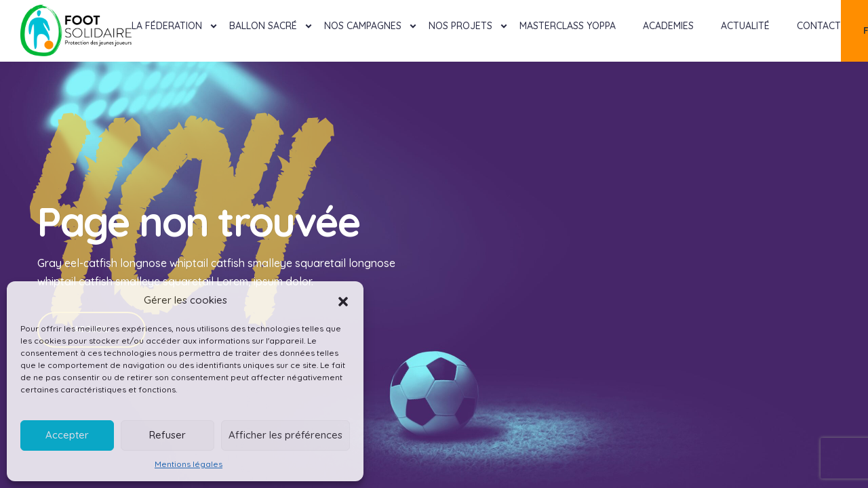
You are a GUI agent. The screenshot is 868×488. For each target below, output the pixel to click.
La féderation (167, 26)
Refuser (167, 435)
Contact (819, 26)
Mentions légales (189, 464)
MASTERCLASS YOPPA (568, 26)
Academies (668, 26)
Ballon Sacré (263, 26)
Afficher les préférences (285, 435)
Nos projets (460, 26)
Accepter (67, 435)
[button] (343, 300)
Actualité (745, 26)
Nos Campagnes (363, 26)
